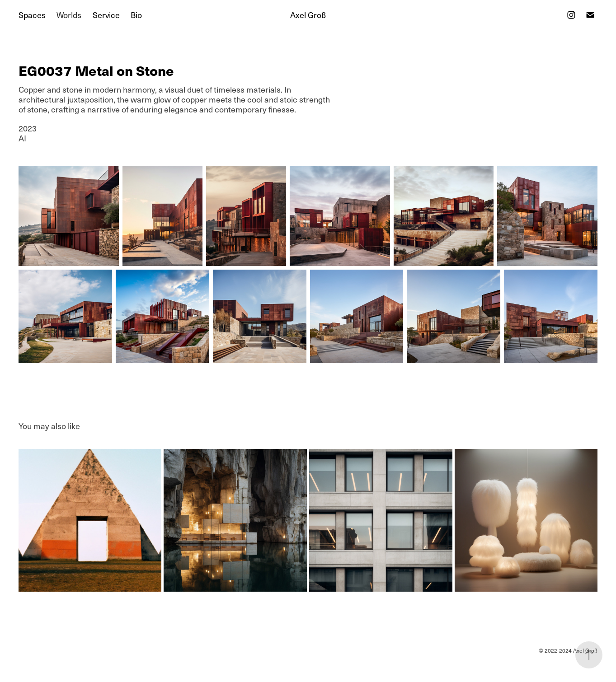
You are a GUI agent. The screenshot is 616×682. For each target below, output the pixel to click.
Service (106, 15)
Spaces (32, 15)
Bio (136, 15)
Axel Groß (308, 15)
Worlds (69, 15)
